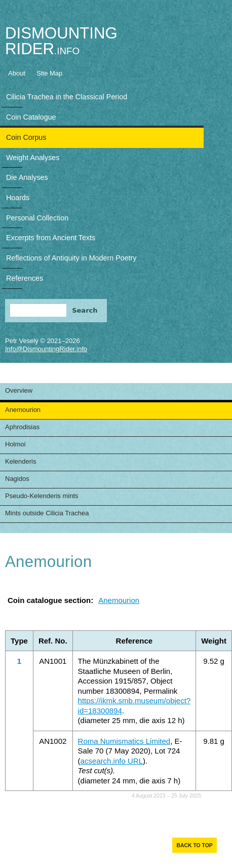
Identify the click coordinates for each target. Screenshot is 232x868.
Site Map (49, 73)
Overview (19, 390)
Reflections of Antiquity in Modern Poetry (71, 258)
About (17, 73)
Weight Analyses (33, 158)
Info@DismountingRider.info (46, 349)
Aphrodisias (22, 427)
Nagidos (17, 479)
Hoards (18, 198)
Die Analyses (27, 177)
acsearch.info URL (112, 761)
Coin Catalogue (31, 117)
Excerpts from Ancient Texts (51, 238)
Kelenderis (21, 461)
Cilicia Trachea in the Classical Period (67, 97)
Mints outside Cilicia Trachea (47, 513)
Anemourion (23, 410)
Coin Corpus (26, 137)
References (25, 278)
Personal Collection (37, 218)
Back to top (194, 845)
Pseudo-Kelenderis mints (42, 496)
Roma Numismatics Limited (124, 741)
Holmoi (15, 444)
